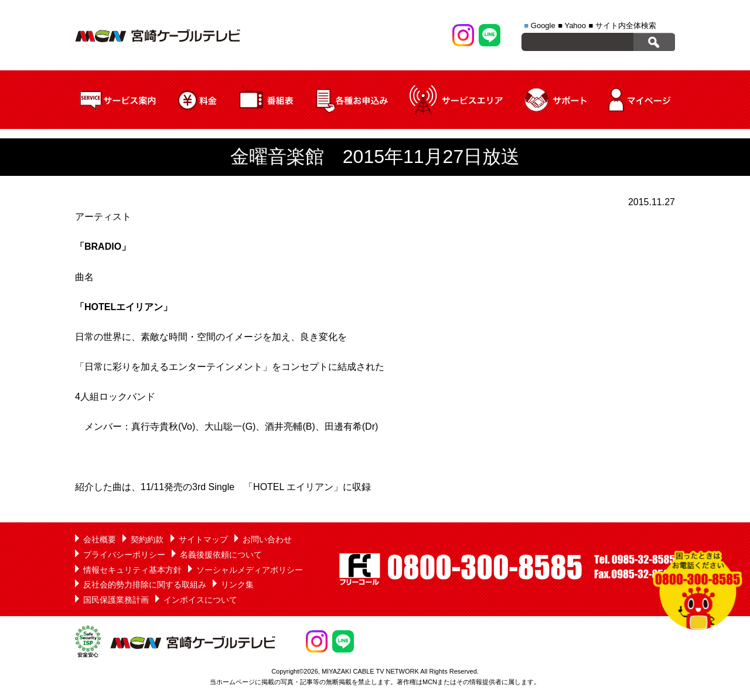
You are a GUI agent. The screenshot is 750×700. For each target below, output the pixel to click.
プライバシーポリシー (124, 555)
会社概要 (100, 539)
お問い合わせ (267, 539)
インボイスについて (200, 600)
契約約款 (147, 539)
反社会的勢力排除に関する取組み (145, 585)
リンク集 (237, 585)
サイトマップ (203, 539)
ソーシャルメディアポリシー (250, 570)
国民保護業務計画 (116, 600)
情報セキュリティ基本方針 (132, 570)
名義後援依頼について (221, 555)
